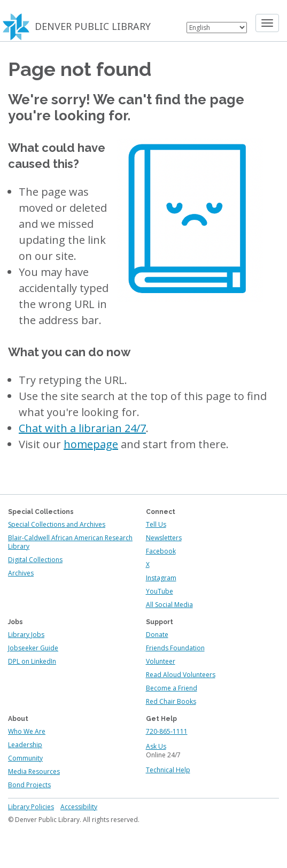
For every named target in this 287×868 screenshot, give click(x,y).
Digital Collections (35, 560)
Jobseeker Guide (33, 648)
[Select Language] (217, 28)
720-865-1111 (167, 731)
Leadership (25, 745)
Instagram (161, 578)
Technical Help (168, 770)
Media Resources (34, 771)
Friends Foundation (175, 648)
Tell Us (156, 524)
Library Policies (31, 807)
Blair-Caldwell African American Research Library (70, 542)
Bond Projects (29, 785)
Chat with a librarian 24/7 (82, 428)
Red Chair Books (171, 701)
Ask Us (156, 746)
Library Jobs (26, 635)
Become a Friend (172, 688)
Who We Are (27, 731)
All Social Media (169, 605)
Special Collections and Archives (57, 524)
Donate (157, 635)
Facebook (161, 551)
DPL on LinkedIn (32, 661)
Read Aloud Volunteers (181, 675)
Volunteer (161, 661)
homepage (91, 444)
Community (25, 758)
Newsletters (164, 538)
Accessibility (79, 807)
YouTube (160, 591)
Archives (21, 573)
